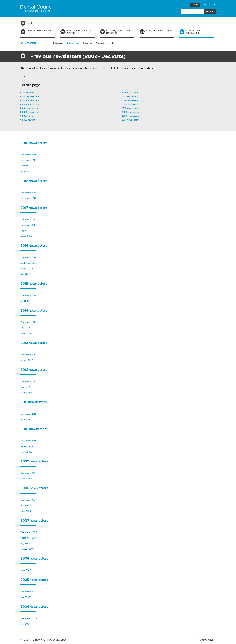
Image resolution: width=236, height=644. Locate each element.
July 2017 (25, 231)
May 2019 (25, 166)
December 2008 (29, 500)
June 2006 (26, 570)
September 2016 (29, 263)
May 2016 (25, 274)
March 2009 (26, 479)
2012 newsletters (130, 104)
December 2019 (28, 155)
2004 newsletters (130, 120)
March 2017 (26, 236)
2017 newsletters (31, 96)
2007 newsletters (31, 116)
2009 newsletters (31, 112)
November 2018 (28, 198)
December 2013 (28, 355)
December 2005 (29, 592)
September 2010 (29, 446)
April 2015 (25, 301)
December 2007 (29, 532)
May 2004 (25, 624)
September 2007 (29, 538)
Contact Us (209, 5)
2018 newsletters (130, 93)
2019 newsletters (31, 93)
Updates (88, 43)
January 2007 (27, 549)
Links (112, 43)
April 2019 (25, 171)
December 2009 (29, 473)
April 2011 (25, 419)
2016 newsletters (130, 96)
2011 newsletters (30, 108)
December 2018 (28, 193)
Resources (58, 43)
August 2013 (27, 360)
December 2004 (29, 618)
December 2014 (29, 322)
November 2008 (29, 506)
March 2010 (26, 452)
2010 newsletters (130, 108)
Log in (195, 5)
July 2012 (25, 387)
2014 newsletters (130, 100)
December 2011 (28, 414)
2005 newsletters (31, 120)
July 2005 (25, 597)
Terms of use (38, 640)
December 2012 (28, 381)
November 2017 (29, 225)
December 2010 (29, 441)
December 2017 (29, 219)
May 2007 (25, 543)
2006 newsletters (130, 116)
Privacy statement (58, 640)
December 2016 (29, 257)
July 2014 (25, 328)
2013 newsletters (31, 104)
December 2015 (28, 295)
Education (101, 43)
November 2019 (28, 160)
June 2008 (26, 511)
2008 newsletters (130, 112)
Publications (73, 43)
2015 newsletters (31, 100)
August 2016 (27, 269)
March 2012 (26, 393)
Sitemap (25, 640)
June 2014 (26, 333)
